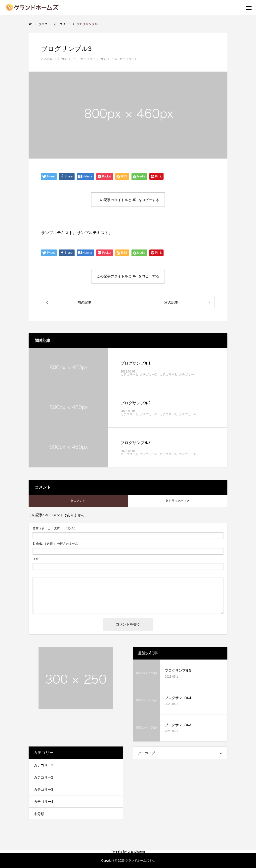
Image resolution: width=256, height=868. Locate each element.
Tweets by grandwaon (128, 851)
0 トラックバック (178, 501)
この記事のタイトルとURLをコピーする (128, 200)
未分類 (39, 814)
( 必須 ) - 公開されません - (56, 544)
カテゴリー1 (69, 59)
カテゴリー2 (89, 59)
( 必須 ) (54, 528)
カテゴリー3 (108, 59)
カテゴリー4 (128, 59)
